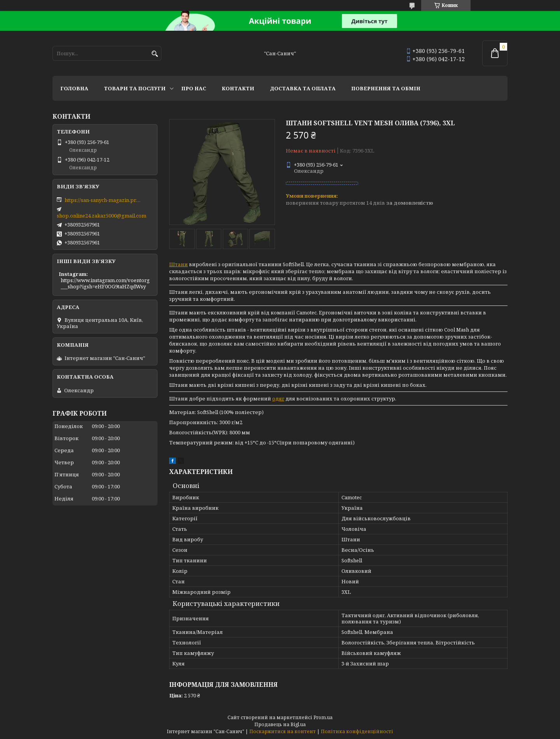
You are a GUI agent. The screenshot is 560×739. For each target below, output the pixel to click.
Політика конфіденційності (357, 731)
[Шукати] (155, 54)
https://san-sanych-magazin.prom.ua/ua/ (103, 200)
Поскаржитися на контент (283, 731)
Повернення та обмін (386, 88)
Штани (178, 264)
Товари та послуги (135, 88)
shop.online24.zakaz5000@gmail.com (101, 216)
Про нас (194, 88)
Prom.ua (323, 717)
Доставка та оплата (303, 88)
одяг (278, 398)
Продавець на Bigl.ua (280, 724)
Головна (74, 88)
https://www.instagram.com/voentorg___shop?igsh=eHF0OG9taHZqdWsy (105, 283)
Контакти (238, 88)
